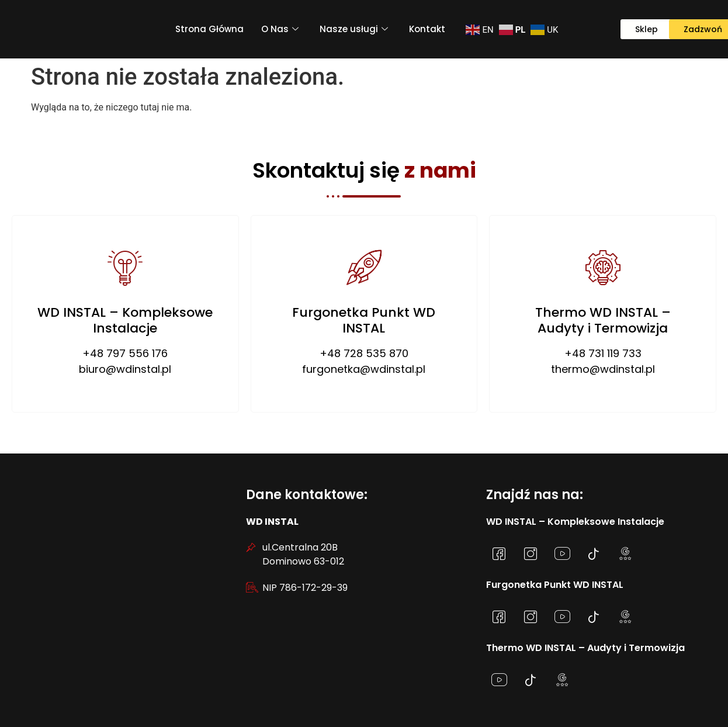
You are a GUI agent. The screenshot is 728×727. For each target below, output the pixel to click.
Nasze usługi (354, 29)
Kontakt (427, 29)
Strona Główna (209, 29)
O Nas (280, 29)
